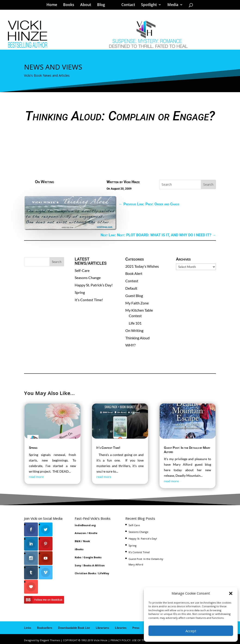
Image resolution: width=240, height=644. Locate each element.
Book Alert (134, 273)
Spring (80, 292)
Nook (86, 541)
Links (28, 625)
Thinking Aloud (137, 338)
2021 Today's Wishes (142, 266)
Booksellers (45, 625)
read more (36, 477)
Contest (132, 281)
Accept (191, 631)
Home (53, 6)
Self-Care (82, 270)
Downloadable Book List (74, 625)
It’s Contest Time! (89, 300)
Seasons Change (88, 278)
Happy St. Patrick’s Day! (94, 285)
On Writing (45, 182)
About (87, 6)
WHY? (130, 345)
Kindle (93, 533)
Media (171, 6)
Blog (103, 6)
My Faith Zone (137, 303)
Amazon (80, 533)
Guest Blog (134, 296)
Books (70, 6)
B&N (78, 541)
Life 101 (135, 323)
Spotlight (147, 6)
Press (136, 625)
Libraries (121, 625)
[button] (231, 593)
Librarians (102, 625)
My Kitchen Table (139, 310)
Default (131, 288)
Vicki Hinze (132, 182)
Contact (127, 6)
